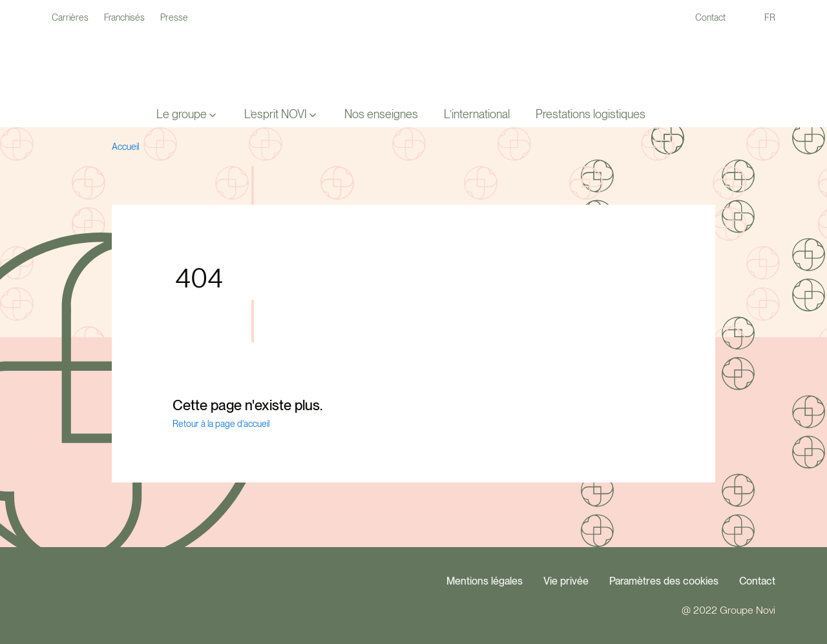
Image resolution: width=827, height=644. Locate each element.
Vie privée (566, 581)
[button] (187, 115)
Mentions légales (485, 581)
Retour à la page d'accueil (221, 424)
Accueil (125, 147)
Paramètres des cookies (664, 581)
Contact (757, 581)
